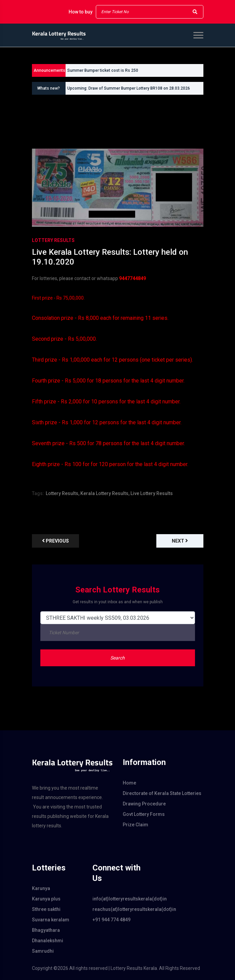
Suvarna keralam (51, 920)
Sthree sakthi (46, 909)
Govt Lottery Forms (144, 814)
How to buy (81, 12)
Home (129, 783)
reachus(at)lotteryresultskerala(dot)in (118, 909)
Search (117, 658)
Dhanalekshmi (48, 941)
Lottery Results (53, 240)
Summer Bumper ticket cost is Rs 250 (103, 70)
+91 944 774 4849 (111, 920)
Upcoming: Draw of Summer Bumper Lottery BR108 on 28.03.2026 (129, 88)
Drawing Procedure (144, 804)
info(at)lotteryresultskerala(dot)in (118, 899)
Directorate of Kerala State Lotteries (162, 793)
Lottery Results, (63, 493)
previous (55, 541)
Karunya (41, 888)
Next (180, 541)
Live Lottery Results (152, 493)
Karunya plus (46, 899)
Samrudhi (43, 951)
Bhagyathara (46, 930)
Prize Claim (135, 825)
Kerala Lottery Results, (105, 493)
